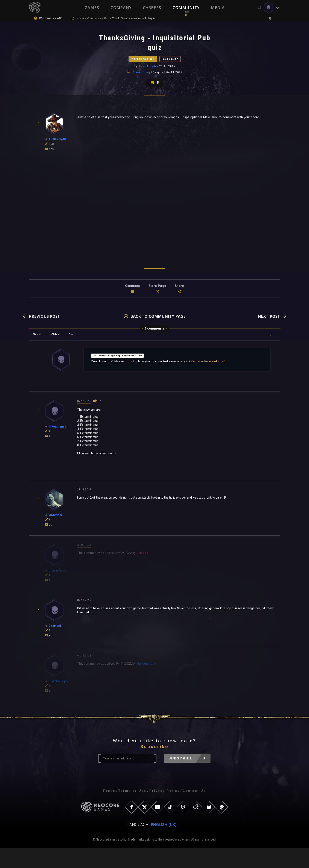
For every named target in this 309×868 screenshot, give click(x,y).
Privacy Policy (164, 811)
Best (84, 354)
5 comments (154, 348)
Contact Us (194, 811)
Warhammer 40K (137, 66)
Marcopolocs (146, 684)
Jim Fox (142, 573)
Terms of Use (132, 811)
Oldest (63, 354)
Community (186, 8)
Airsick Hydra (149, 77)
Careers (152, 8)
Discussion (179, 66)
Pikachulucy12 (144, 83)
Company (121, 8)
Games (91, 8)
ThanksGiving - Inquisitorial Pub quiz (123, 375)
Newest (40, 354)
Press (109, 811)
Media (218, 8)
